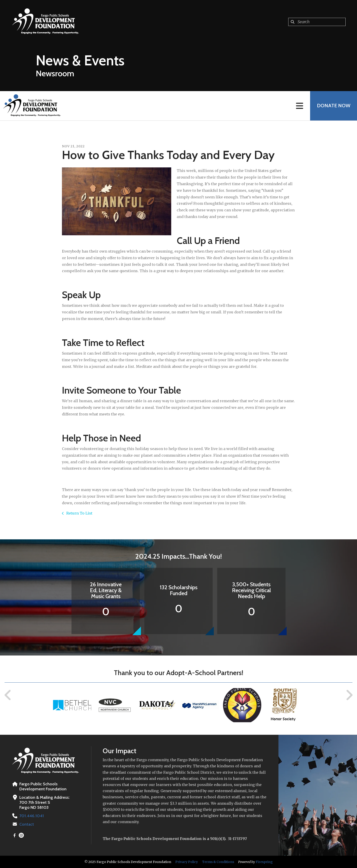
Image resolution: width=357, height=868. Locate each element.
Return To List (79, 513)
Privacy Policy (187, 862)
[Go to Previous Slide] (8, 695)
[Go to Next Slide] (349, 695)
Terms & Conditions (218, 862)
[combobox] (317, 22)
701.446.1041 (31, 816)
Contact (27, 824)
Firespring (264, 862)
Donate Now (333, 106)
